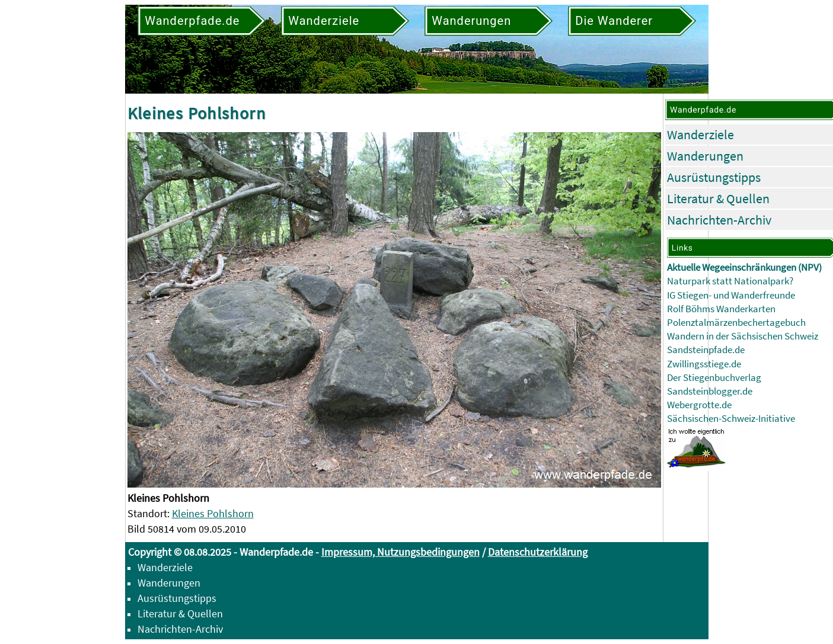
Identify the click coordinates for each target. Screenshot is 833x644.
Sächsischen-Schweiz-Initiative (731, 419)
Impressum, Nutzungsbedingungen (400, 552)
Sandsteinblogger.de (710, 391)
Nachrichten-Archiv (719, 220)
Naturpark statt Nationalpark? (730, 281)
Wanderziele (700, 134)
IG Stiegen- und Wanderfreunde (731, 295)
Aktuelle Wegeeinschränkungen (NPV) (744, 267)
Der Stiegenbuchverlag (714, 378)
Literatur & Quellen (718, 198)
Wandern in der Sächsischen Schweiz (743, 336)
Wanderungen (705, 156)
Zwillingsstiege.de (704, 364)
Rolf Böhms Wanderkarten (721, 309)
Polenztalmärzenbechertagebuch (736, 323)
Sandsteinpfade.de (706, 350)
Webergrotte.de (699, 405)
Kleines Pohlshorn (213, 513)
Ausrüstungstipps (714, 177)
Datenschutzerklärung (538, 552)
